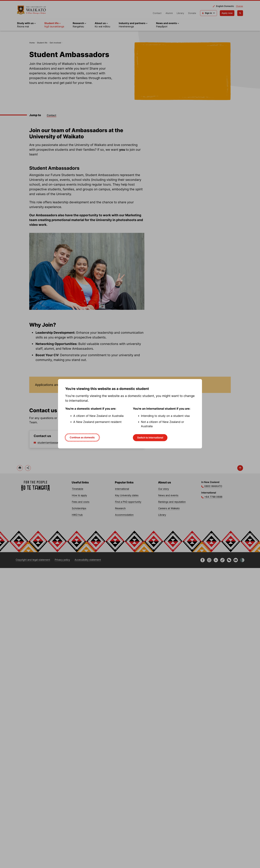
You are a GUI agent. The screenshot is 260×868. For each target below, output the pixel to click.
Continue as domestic (82, 437)
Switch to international (150, 438)
